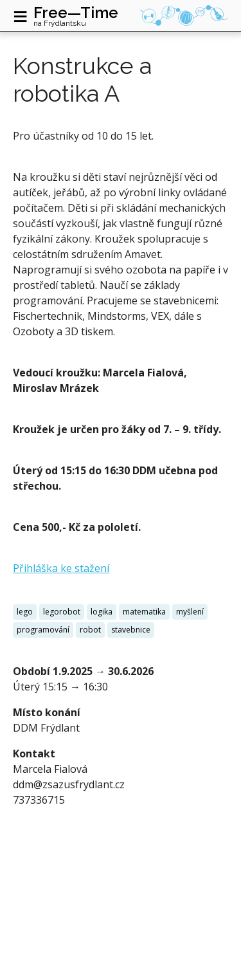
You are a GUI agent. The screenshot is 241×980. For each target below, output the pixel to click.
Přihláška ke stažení (61, 568)
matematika (144, 612)
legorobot (62, 612)
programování (43, 630)
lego (25, 612)
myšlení (190, 612)
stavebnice (131, 630)
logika (102, 612)
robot (90, 630)
